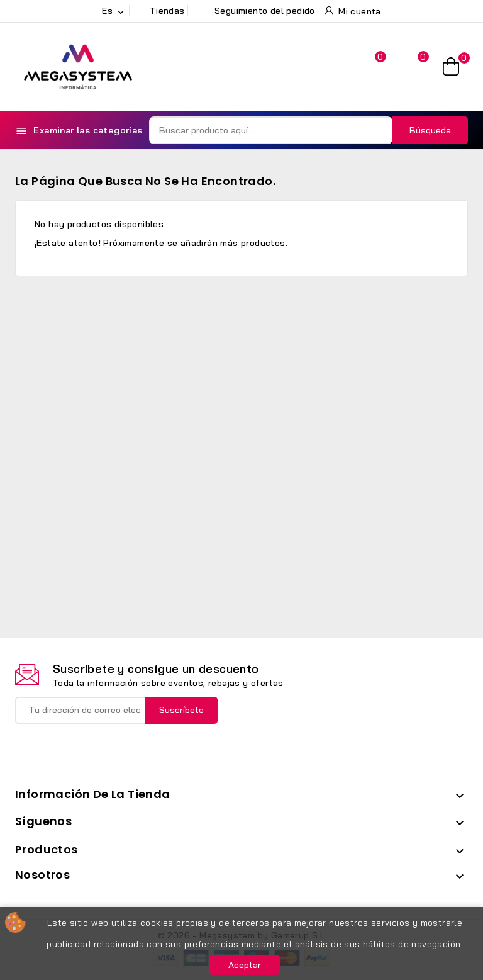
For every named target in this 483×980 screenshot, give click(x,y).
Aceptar (245, 965)
